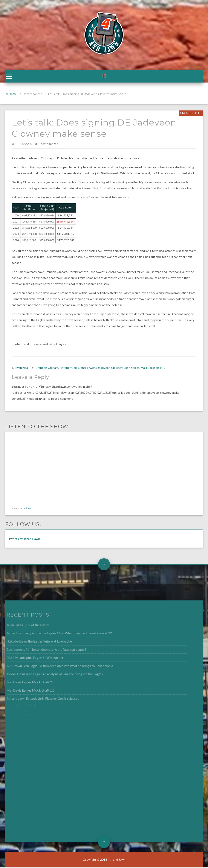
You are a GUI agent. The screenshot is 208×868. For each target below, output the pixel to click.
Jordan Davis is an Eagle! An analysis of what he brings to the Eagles (48, 674)
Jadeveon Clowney (110, 368)
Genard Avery (87, 368)
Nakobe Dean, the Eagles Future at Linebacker (34, 642)
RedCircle (28, 509)
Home (13, 95)
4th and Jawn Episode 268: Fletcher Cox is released (37, 698)
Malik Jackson (150, 368)
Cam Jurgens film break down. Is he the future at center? (40, 650)
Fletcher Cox (68, 368)
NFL (163, 368)
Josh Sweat (132, 368)
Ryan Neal (22, 368)
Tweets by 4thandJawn (24, 540)
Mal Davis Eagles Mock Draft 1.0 (25, 690)
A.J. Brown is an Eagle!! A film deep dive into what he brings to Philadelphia (53, 666)
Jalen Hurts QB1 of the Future (22, 626)
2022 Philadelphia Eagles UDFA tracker (29, 658)
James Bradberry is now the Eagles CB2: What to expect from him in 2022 (53, 634)
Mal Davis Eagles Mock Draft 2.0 (25, 682)
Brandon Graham (47, 368)
